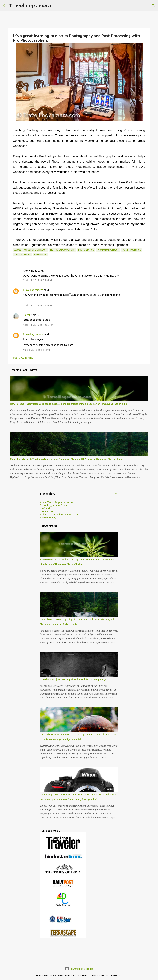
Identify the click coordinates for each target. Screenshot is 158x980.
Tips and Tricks (22, 255)
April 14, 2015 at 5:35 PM (37, 305)
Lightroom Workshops (62, 250)
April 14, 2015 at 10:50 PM (38, 325)
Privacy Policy (48, 518)
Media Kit (45, 508)
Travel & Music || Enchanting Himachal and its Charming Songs (73, 679)
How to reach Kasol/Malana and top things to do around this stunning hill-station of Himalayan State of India (68, 404)
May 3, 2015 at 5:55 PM (36, 350)
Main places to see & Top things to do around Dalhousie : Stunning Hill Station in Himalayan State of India (66, 459)
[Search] (153, 6)
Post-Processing (132, 250)
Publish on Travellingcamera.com (59, 515)
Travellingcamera (30, 6)
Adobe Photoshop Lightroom (30, 250)
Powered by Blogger (79, 969)
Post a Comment (23, 358)
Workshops (40, 255)
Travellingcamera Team (54, 505)
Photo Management (108, 250)
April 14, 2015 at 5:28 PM (37, 280)
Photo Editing (86, 250)
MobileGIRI (46, 511)
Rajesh (27, 315)
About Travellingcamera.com (57, 502)
